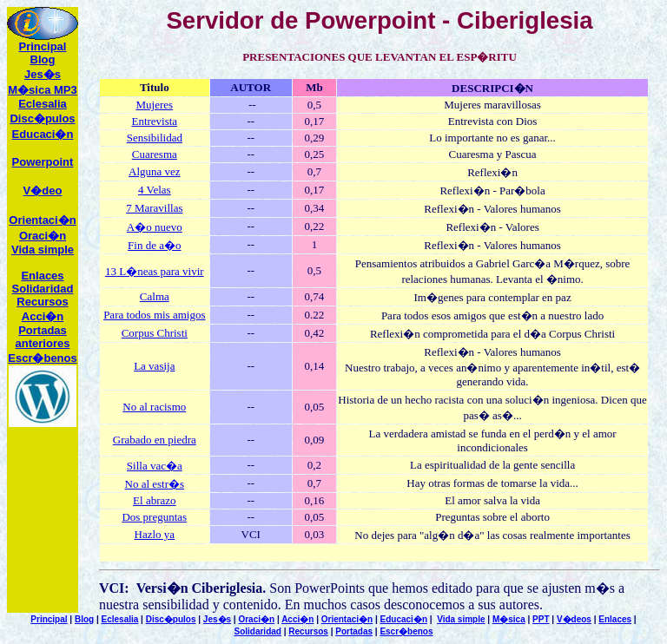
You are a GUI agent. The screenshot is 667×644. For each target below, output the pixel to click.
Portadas (354, 631)
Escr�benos (42, 358)
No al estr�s (155, 484)
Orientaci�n (42, 220)
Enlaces (42, 276)
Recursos (308, 631)
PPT (541, 619)
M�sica (509, 619)
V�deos (574, 619)
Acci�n (43, 316)
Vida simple (43, 250)
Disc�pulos (171, 619)
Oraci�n (43, 236)
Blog (43, 59)
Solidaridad (43, 289)
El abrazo (154, 500)
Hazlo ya (155, 534)
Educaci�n (43, 134)
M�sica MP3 (42, 90)
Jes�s (43, 74)
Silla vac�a (155, 466)
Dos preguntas (154, 517)
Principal (43, 46)
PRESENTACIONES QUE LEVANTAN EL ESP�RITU (380, 57)
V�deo (43, 191)
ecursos (42, 302)
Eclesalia (120, 619)
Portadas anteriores (43, 337)
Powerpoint (43, 162)
